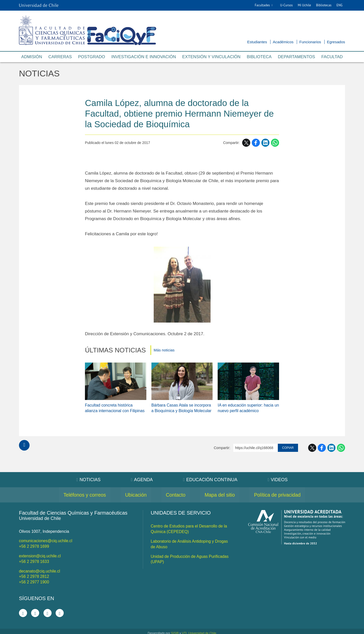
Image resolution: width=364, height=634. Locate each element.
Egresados (336, 42)
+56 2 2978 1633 (34, 558)
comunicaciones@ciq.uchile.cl (46, 538)
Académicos (283, 42)
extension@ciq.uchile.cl (40, 553)
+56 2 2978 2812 (34, 573)
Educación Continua (211, 477)
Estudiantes (257, 42)
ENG (339, 5)
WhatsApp (275, 143)
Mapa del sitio (221, 493)
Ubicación (134, 493)
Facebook (256, 143)
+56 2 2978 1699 (34, 544)
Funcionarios (310, 42)
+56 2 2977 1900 (34, 578)
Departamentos (297, 57)
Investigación (143, 57)
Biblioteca (259, 57)
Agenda (141, 477)
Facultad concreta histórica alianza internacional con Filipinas (115, 405)
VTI (184, 629)
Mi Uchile (304, 5)
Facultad (332, 57)
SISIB (175, 629)
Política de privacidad (281, 493)
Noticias (40, 74)
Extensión (211, 57)
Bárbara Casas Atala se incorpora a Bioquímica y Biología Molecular (182, 405)
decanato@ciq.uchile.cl (40, 568)
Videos (279, 477)
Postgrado (91, 57)
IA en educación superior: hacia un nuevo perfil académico (246, 405)
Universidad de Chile (202, 629)
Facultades (262, 5)
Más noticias (164, 351)
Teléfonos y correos (81, 493)
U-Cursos (286, 5)
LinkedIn (265, 143)
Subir (24, 443)
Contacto (175, 493)
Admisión (32, 57)
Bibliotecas (324, 5)
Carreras (60, 57)
